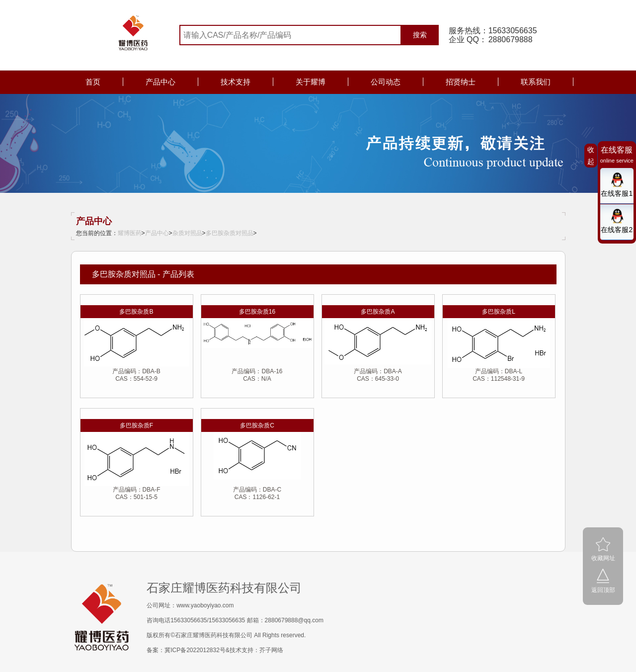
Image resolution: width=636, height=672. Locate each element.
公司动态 (386, 82)
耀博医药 (130, 233)
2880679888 (511, 40)
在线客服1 (617, 193)
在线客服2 (617, 230)
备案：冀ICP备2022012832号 (186, 650)
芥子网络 (271, 650)
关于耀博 (311, 82)
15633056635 (513, 31)
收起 (591, 156)
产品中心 (160, 82)
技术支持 (236, 82)
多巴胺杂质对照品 (230, 233)
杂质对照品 (187, 233)
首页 (93, 82)
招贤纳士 (461, 82)
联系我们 (536, 82)
